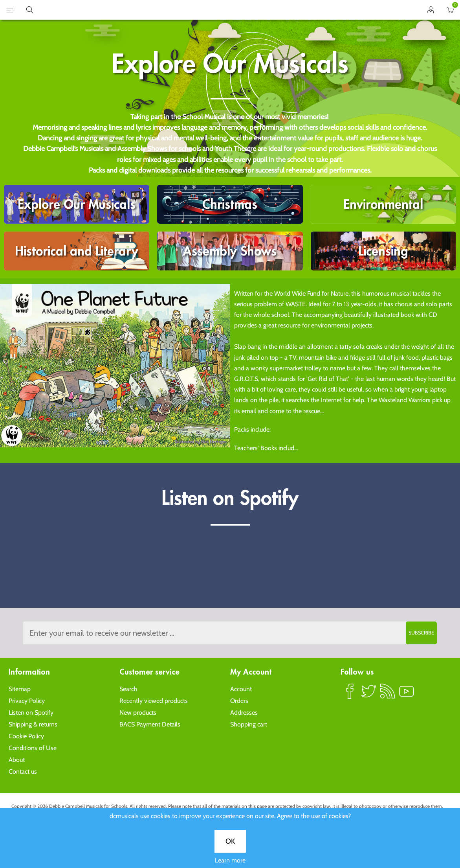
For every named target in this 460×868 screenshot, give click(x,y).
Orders (239, 701)
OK (230, 841)
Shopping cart (249, 724)
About (17, 760)
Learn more (230, 860)
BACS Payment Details (150, 724)
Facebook (350, 695)
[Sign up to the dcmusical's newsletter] (230, 633)
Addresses (244, 713)
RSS (388, 695)
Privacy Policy (27, 701)
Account (241, 689)
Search (128, 689)
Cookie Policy (26, 736)
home (220, 10)
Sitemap (20, 689)
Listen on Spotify (31, 713)
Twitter (369, 695)
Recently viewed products (154, 701)
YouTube (407, 695)
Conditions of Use (33, 748)
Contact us (23, 771)
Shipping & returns (33, 724)
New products (138, 713)
